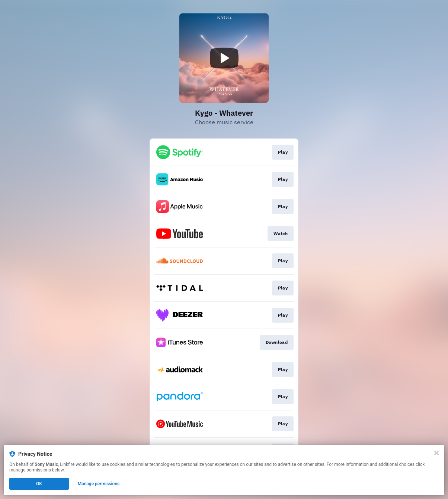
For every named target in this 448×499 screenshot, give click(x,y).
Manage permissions (99, 484)
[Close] (436, 453)
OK (39, 484)
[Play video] (224, 58)
